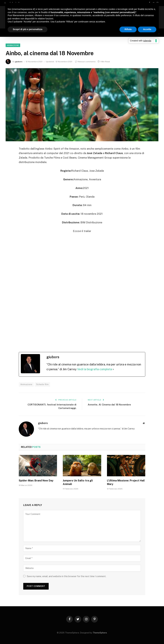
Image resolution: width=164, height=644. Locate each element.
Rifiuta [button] (128, 29)
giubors (19, 62)
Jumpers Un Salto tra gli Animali (78, 482)
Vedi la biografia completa (95, 369)
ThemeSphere (100, 633)
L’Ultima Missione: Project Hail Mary (126, 482)
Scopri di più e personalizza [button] (28, 29)
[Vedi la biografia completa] (113, 369)
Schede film (42, 384)
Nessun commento (85, 62)
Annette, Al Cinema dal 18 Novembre (109, 405)
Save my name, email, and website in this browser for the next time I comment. (66, 576)
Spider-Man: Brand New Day (36, 481)
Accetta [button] (147, 29)
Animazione (13, 45)
